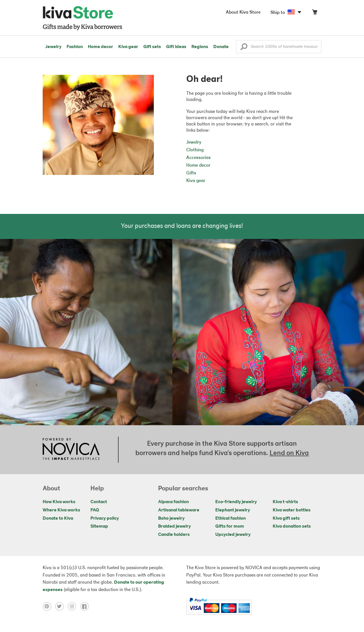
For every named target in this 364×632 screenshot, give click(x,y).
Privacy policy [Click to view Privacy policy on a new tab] (105, 519)
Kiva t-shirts (285, 502)
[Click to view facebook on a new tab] (86, 606)
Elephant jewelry (233, 510)
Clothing (195, 150)
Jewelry (53, 47)
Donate (221, 47)
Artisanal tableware (179, 510)
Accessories (198, 158)
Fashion (75, 47)
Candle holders (174, 535)
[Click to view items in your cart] (315, 13)
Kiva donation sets (292, 526)
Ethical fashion (230, 519)
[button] (244, 48)
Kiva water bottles (292, 510)
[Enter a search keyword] (279, 47)
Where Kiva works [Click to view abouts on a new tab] (61, 510)
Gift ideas (176, 47)
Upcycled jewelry (233, 535)
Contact (99, 502)
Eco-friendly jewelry (236, 502)
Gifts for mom (230, 526)
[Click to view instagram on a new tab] (74, 606)
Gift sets (152, 47)
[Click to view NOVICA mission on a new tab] (71, 450)
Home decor (101, 47)
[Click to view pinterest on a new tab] (49, 606)
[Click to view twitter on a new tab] (61, 606)
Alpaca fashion (173, 502)
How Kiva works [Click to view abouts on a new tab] (59, 502)
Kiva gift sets (286, 519)
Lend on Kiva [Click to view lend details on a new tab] (289, 453)
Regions (200, 47)
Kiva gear (128, 47)
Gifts (191, 173)
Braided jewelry (174, 526)
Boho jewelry (171, 519)
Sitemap (99, 526)
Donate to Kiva (58, 519)
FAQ (95, 510)
